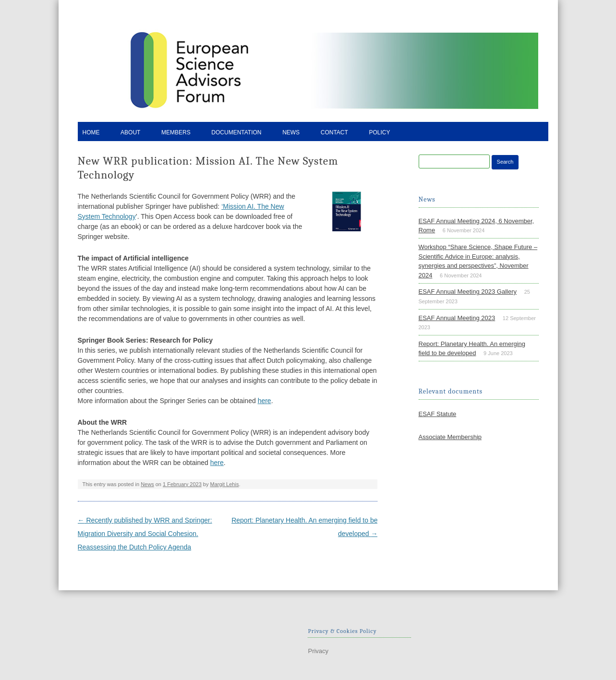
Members (176, 132)
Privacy (318, 651)
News (291, 132)
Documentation (236, 132)
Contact (334, 132)
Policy (379, 132)
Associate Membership (450, 437)
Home (91, 132)
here (265, 401)
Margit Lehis (225, 484)
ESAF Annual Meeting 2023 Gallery (468, 292)
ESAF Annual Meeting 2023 (457, 318)
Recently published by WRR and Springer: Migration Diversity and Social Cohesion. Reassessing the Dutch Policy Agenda (145, 534)
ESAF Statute (438, 414)
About (130, 132)
